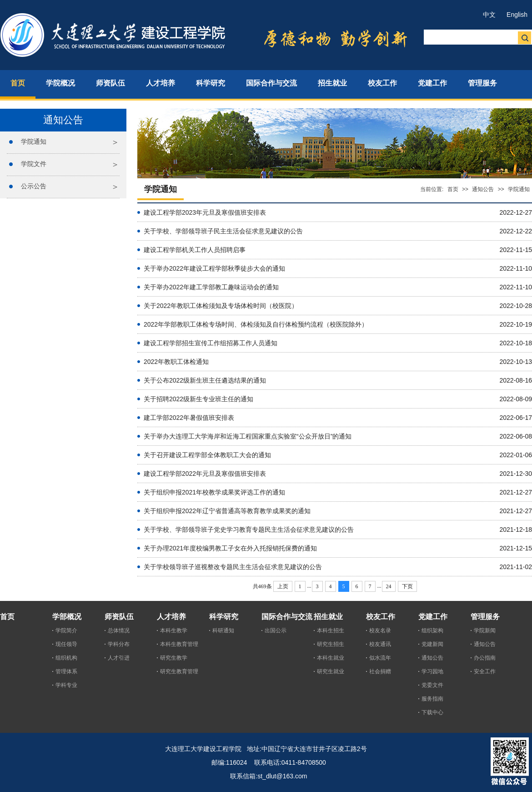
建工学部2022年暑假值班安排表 (189, 418)
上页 (283, 586)
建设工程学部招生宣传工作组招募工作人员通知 (211, 343)
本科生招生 (331, 631)
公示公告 (34, 186)
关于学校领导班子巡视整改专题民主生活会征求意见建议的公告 (233, 567)
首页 (453, 189)
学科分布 (119, 644)
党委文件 (432, 685)
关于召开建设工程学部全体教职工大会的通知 (207, 455)
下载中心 (432, 712)
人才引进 (119, 658)
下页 (407, 586)
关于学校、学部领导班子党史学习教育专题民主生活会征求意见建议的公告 (249, 530)
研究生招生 (331, 644)
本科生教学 (174, 631)
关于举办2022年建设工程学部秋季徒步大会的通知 (214, 268)
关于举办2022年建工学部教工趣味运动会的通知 (211, 287)
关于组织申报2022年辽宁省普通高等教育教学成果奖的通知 (227, 511)
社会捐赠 (380, 671)
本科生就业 (331, 658)
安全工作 (485, 671)
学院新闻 (485, 631)
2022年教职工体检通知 (176, 362)
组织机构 (66, 658)
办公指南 (485, 658)
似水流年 (380, 658)
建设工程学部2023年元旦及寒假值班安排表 (205, 212)
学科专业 (66, 685)
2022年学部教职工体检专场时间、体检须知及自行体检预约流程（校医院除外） (256, 324)
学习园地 (432, 671)
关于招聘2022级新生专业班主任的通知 (198, 399)
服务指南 (432, 699)
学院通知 (34, 141)
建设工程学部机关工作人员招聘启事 (195, 250)
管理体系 (66, 671)
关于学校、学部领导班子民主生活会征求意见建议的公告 (223, 231)
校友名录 (380, 631)
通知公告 (483, 189)
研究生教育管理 (179, 671)
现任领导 (66, 644)
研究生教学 (174, 658)
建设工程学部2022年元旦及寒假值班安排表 (205, 474)
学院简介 (66, 631)
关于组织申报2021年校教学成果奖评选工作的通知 (214, 492)
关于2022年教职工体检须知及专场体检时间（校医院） (221, 306)
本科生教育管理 (179, 644)
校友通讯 (380, 644)
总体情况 (119, 631)
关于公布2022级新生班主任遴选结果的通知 (205, 380)
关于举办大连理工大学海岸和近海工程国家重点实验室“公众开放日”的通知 (248, 436)
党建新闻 (432, 644)
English (517, 15)
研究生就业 (331, 671)
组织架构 (432, 631)
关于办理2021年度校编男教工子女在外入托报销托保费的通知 (230, 548)
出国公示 (276, 631)
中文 (489, 15)
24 (389, 586)
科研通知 (223, 631)
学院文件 (34, 164)
